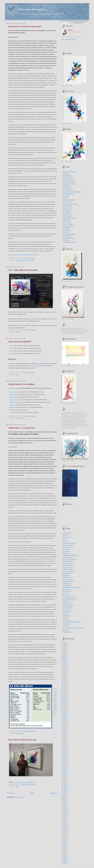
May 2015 (64, 678)
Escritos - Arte (68, 579)
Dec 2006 (64, 857)
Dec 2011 (64, 744)
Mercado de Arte (69, 606)
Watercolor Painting (69, 238)
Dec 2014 (64, 686)
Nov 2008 (64, 811)
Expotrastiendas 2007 (16, 392)
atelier (66, 553)
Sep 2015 (64, 670)
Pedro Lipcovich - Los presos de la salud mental (25, 26)
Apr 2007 (64, 849)
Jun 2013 (64, 716)
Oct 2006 (64, 861)
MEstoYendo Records (70, 218)
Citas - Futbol (68, 563)
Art (65, 539)
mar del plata (68, 604)
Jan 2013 (64, 720)
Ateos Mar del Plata (69, 180)
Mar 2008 (64, 827)
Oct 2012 (64, 724)
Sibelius (66, 232)
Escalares (67, 196)
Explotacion (67, 585)
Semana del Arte (15, 388)
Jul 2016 (64, 656)
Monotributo (67, 608)
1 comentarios (31, 372)
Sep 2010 (64, 768)
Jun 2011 (64, 754)
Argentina (67, 537)
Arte (65, 541)
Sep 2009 (64, 792)
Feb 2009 (64, 805)
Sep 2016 (64, 652)
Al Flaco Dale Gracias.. (70, 172)
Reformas (67, 624)
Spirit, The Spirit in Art (17, 402)
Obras (66, 614)
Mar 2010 (64, 780)
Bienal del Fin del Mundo (71, 555)
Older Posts (53, 793)
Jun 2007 (64, 845)
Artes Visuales (68, 547)
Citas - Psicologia (29, 260)
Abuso (66, 535)
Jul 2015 (64, 674)
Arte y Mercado (68, 545)
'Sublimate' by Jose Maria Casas (36, 366)
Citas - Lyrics (68, 567)
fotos (17, 418)
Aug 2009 (64, 794)
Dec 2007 (64, 833)
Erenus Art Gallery (15, 400)
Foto (12, 346)
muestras (18, 332)
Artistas (66, 549)
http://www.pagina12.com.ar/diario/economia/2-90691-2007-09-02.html (55, 702)
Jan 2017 (64, 650)
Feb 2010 (64, 782)
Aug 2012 (64, 728)
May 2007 (64, 847)
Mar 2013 (64, 718)
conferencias (68, 573)
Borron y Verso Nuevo (70, 184)
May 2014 (64, 698)
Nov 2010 (64, 766)
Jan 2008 (64, 831)
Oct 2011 (64, 748)
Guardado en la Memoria (71, 204)
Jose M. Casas (68, 210)
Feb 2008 (64, 829)
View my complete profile (68, 39)
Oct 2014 (64, 690)
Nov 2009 (64, 788)
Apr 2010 (64, 778)
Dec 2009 (64, 786)
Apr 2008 (64, 825)
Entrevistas (67, 577)
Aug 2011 (64, 752)
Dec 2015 (64, 664)
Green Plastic (68, 202)
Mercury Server (68, 216)
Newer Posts (11, 793)
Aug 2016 (64, 654)
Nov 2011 (64, 746)
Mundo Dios (67, 220)
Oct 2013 (64, 712)
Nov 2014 (64, 688)
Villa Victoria (67, 632)
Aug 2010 (64, 770)
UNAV (66, 626)
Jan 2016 (64, 662)
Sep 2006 (64, 863)
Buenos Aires (68, 557)
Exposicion (67, 590)
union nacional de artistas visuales (73, 628)
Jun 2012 (64, 732)
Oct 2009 (64, 790)
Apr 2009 (64, 801)
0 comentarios (31, 258)
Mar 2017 (64, 646)
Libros (66, 602)
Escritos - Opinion (69, 581)
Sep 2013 (64, 714)
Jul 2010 (64, 772)
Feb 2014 (64, 704)
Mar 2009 (64, 804)
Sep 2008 (64, 815)
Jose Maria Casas (69, 600)
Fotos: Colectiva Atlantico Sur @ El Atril (22, 740)
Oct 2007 (64, 837)
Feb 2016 (64, 660)
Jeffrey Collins (68, 208)
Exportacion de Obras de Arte (72, 587)
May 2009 (64, 799)
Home (32, 793)
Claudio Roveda (68, 190)
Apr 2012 (64, 736)
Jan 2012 (64, 742)
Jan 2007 (64, 855)
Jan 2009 (64, 807)
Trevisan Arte (68, 236)
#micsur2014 (68, 533)
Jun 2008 (64, 821)
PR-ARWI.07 (14, 395)
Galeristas (67, 596)
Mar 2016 (64, 658)
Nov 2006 (64, 859)
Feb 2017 (64, 648)
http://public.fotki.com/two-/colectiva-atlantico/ (24, 782)
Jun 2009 (64, 798)
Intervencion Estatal (69, 598)
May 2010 (64, 776)
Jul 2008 (64, 819)
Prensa (18, 374)
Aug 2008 (64, 817)
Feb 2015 (64, 684)
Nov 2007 (64, 835)
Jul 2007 (64, 843)
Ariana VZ (67, 174)
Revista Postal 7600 (70, 226)
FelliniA (66, 198)
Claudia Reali (68, 188)
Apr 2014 (64, 700)
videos (66, 630)
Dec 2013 (64, 708)
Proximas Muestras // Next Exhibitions (21, 384)
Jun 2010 (64, 774)
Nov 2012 (64, 722)
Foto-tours (67, 591)
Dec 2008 (64, 809)
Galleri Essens (14, 397)
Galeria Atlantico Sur (70, 200)
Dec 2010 (64, 764)
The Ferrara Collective (70, 234)
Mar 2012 (64, 738)
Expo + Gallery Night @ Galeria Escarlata (23, 270)
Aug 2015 (64, 672)
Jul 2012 (64, 730)
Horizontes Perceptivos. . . (34, 9)
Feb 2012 (64, 740)
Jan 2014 (64, 706)
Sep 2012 (64, 726)
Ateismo (66, 551)
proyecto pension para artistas (72, 622)
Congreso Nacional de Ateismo (72, 192)
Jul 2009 (64, 796)
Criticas (66, 575)
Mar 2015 (64, 682)
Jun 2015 (64, 676)
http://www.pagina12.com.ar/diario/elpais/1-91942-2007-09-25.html (23, 255)
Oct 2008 (64, 813)
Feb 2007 (64, 853)
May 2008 (64, 823)
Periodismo (67, 616)
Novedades (67, 612)
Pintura (66, 618)
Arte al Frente (68, 176)
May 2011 (64, 756)
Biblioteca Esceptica (70, 182)
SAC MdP (67, 228)
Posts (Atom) (20, 797)
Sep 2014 (64, 692)
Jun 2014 (64, 696)
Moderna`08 (14, 405)
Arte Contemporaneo (70, 543)
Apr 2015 (64, 680)
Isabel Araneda (68, 206)
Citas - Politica (20, 260)
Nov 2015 (64, 666)
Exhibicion (67, 583)
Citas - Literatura (69, 565)
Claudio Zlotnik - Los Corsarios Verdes (22, 428)
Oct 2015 (64, 668)
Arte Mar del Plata (69, 178)
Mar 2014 (64, 702)
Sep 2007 (64, 839)
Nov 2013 (64, 710)
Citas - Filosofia (68, 561)
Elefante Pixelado (69, 194)
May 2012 (64, 734)
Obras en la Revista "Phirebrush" (20, 342)
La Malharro (67, 212)
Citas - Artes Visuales (70, 559)
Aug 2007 (64, 841)
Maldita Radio (68, 214)
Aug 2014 (64, 694)
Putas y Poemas (69, 224)
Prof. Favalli (67, 222)
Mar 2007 (64, 851)
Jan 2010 (64, 784)
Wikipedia (67, 240)
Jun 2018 (64, 644)
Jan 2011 (64, 762)
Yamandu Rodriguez (70, 242)
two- (72, 30)
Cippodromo (67, 186)
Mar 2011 (64, 758)
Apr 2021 (64, 642)
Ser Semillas (68, 230)
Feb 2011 (64, 760)
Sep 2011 (64, 750)
